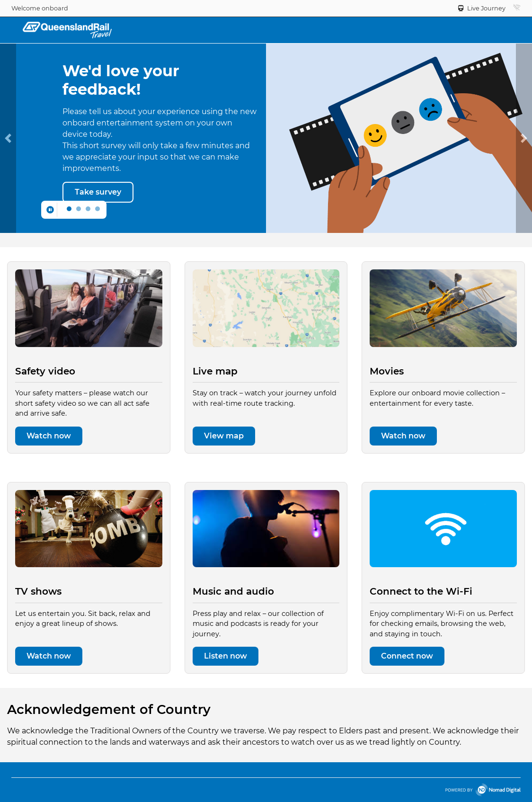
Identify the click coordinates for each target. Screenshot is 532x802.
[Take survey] (98, 192)
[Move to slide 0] (69, 209)
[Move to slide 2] (88, 209)
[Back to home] (67, 30)
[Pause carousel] (50, 210)
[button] (517, 8)
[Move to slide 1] (79, 209)
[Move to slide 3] (98, 209)
